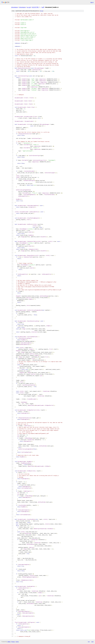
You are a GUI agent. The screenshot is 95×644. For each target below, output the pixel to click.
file (42, 11)
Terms (17, 642)
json (92, 642)
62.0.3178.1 (36, 7)
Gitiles (9, 642)
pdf (43, 7)
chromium (14, 7)
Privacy (13, 642)
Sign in (92, 2)
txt (89, 642)
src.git (29, 7)
